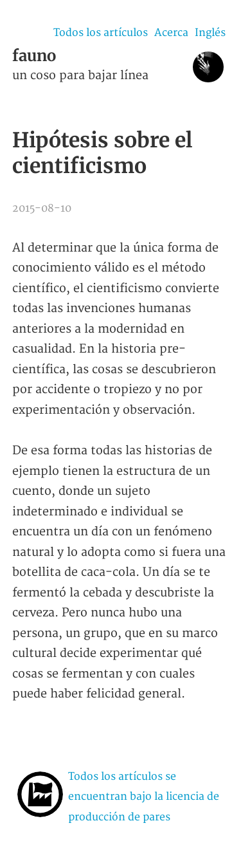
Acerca (171, 33)
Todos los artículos (101, 33)
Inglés (210, 33)
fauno (34, 56)
